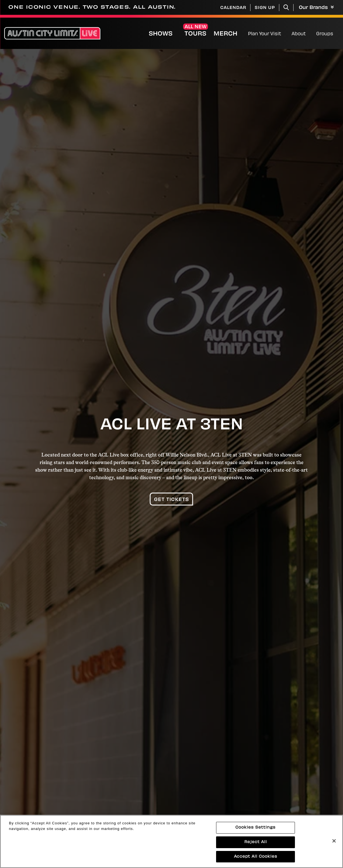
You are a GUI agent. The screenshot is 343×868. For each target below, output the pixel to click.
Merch (230, 34)
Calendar (233, 8)
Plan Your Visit (265, 34)
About (299, 34)
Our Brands (316, 8)
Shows (161, 34)
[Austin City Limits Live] (52, 33)
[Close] (334, 846)
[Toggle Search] (286, 7)
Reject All (256, 847)
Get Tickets (171, 500)
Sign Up (265, 8)
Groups (325, 34)
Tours (195, 34)
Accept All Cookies (256, 861)
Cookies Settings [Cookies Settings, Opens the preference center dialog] (256, 832)
